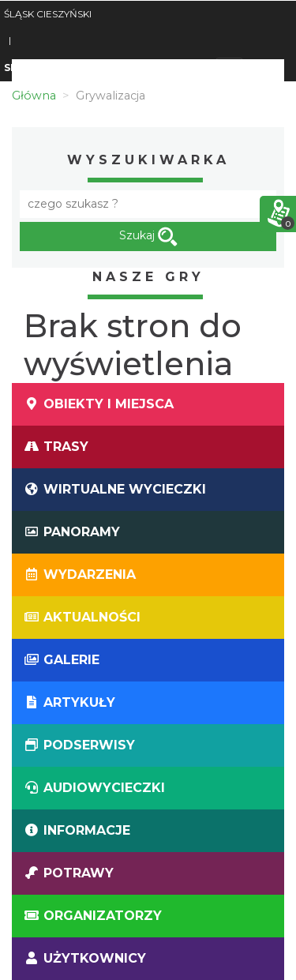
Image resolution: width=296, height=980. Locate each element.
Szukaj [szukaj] (148, 237)
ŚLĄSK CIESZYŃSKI (48, 14)
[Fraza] (148, 204)
